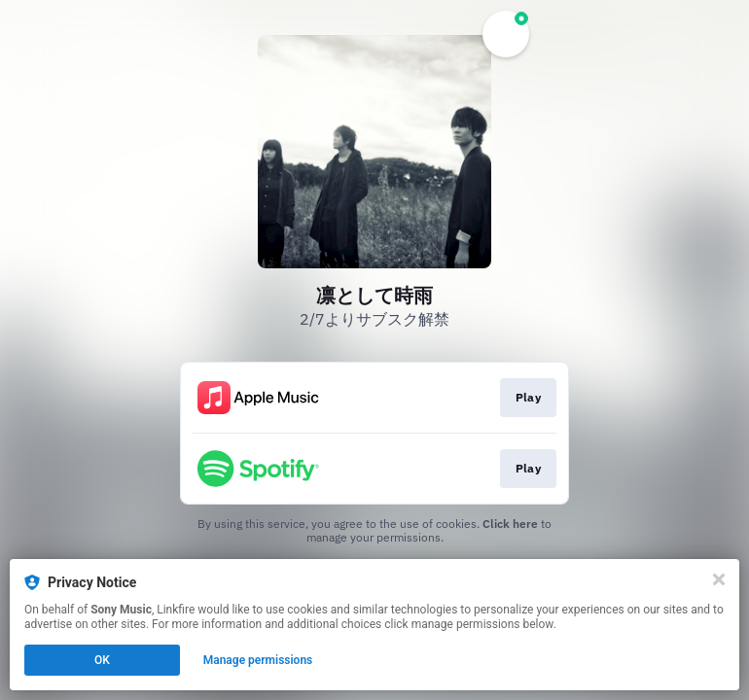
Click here (510, 524)
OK (102, 660)
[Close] (719, 579)
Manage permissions (258, 660)
